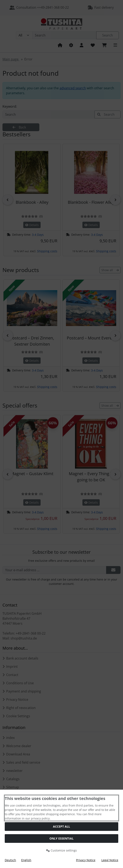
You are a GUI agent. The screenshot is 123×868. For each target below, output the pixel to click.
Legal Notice (110, 860)
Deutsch (10, 860)
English (26, 860)
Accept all (61, 826)
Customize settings (61, 850)
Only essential (61, 838)
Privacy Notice (86, 860)
